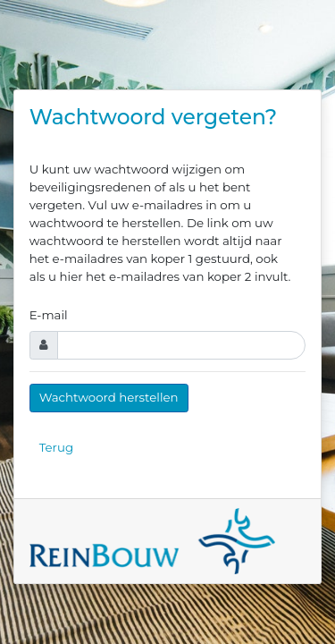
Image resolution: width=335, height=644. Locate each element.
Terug (56, 447)
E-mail (49, 315)
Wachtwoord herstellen (109, 397)
